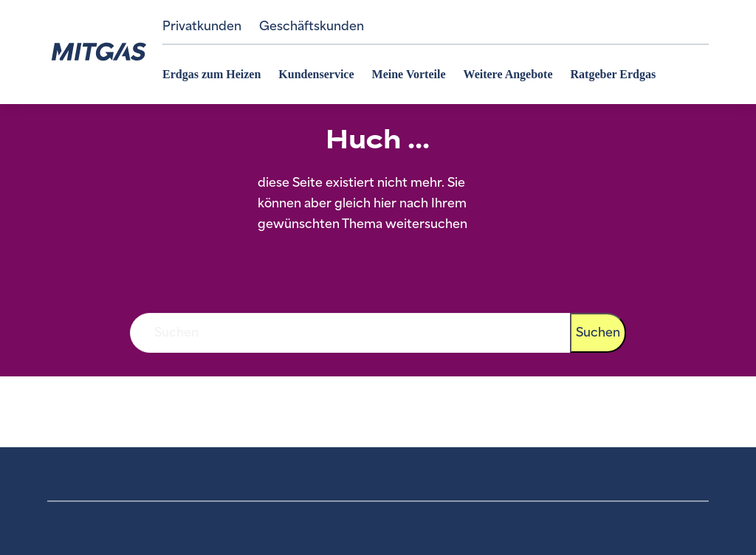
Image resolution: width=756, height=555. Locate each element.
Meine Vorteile (409, 74)
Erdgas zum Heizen (212, 74)
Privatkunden (202, 26)
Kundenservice (316, 74)
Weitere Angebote (508, 74)
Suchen (598, 332)
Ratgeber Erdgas (614, 74)
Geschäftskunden (312, 26)
